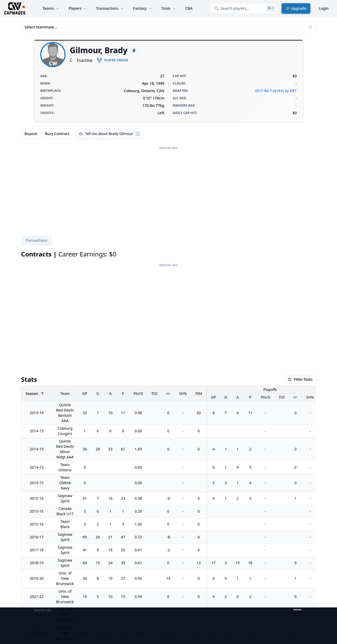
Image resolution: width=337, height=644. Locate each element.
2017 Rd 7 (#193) (269, 91)
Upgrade (296, 8)
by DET (291, 91)
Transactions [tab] (36, 240)
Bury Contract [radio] (57, 134)
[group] (47, 134)
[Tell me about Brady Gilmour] (109, 134)
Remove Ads (169, 148)
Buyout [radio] (31, 134)
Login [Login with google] (324, 8)
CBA (189, 8)
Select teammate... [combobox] (168, 27)
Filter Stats (300, 379)
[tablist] (36, 240)
